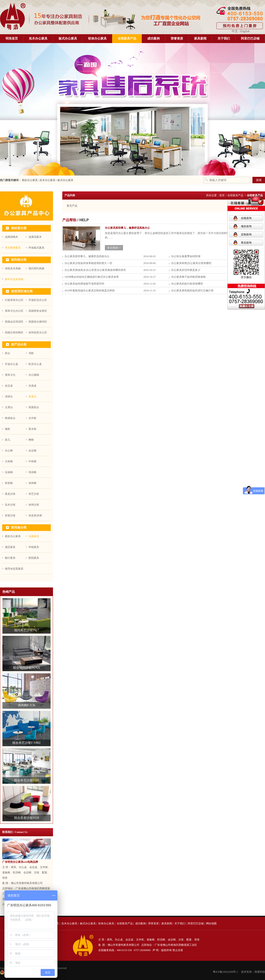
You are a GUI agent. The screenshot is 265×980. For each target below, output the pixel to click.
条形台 (32, 397)
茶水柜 (32, 429)
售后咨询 (246, 243)
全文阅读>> (114, 248)
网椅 (31, 440)
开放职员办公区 (38, 300)
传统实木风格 (13, 268)
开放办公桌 (11, 364)
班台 (8, 353)
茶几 (8, 440)
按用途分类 (19, 528)
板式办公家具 (68, 39)
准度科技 (260, 972)
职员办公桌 (35, 364)
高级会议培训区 (14, 322)
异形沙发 (10, 515)
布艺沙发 (34, 494)
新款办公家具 (29, 180)
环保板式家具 (36, 248)
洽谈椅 (9, 472)
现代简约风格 (36, 268)
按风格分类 (19, 260)
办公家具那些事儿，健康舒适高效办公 (87, 256)
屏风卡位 (10, 375)
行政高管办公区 (14, 300)
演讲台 (9, 397)
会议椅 (32, 451)
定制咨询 (246, 234)
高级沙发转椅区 (14, 332)
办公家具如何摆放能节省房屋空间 (84, 284)
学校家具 (34, 547)
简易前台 (34, 407)
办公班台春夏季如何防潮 (186, 256)
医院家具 (34, 558)
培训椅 (32, 472)
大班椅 (9, 461)
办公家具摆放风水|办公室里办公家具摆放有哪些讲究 (95, 270)
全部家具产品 (127, 39)
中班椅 (32, 461)
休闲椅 (32, 483)
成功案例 (153, 39)
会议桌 (9, 386)
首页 (222, 195)
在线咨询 (246, 218)
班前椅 (9, 483)
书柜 (31, 353)
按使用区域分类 (22, 291)
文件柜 (32, 418)
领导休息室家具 (14, 569)
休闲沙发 (34, 505)
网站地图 (211, 923)
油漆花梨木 (35, 237)
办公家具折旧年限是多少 (186, 270)
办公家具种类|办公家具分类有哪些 (191, 263)
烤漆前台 (10, 418)
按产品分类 (19, 345)
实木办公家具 (38, 39)
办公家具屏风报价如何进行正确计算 (192, 291)
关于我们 (224, 39)
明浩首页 (12, 39)
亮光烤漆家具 (13, 248)
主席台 (9, 407)
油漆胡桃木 (11, 237)
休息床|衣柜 (35, 515)
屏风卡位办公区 (14, 311)
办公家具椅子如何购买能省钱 (188, 277)
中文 (235, 31)
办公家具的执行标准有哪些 (187, 284)
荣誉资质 (177, 39)
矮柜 (8, 429)
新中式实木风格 (14, 279)
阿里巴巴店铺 (250, 39)
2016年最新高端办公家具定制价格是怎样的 (90, 291)
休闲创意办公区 (38, 332)
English (245, 31)
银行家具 (10, 558)
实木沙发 (10, 505)
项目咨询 (246, 226)
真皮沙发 (10, 494)
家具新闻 (200, 39)
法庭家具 (34, 536)
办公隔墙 (34, 375)
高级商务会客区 (38, 311)
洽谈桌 (32, 386)
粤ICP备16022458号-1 (225, 972)
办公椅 (9, 451)
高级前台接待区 (38, 322)
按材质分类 (19, 228)
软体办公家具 (97, 39)
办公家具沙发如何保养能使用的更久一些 (88, 263)
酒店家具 (10, 547)
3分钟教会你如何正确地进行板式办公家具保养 (92, 277)
